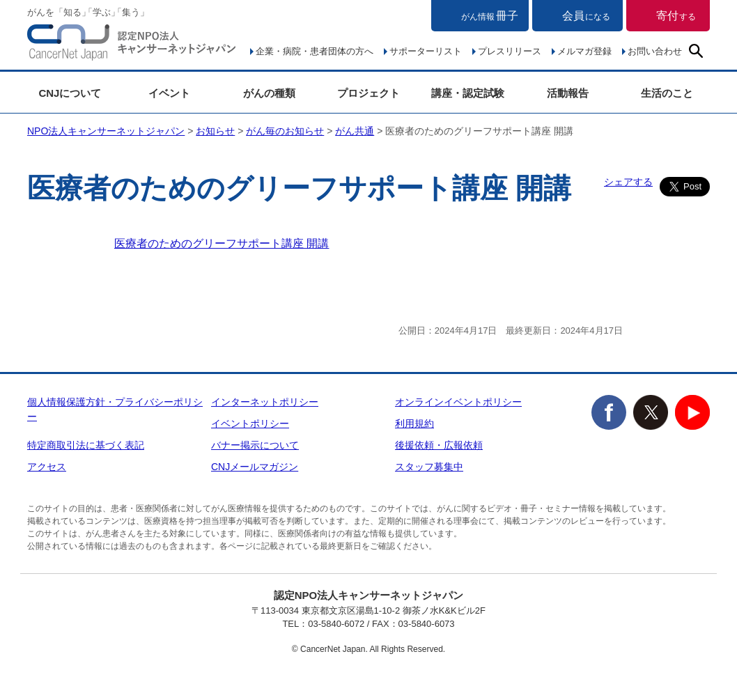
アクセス (47, 467)
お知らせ (215, 131)
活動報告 (568, 93)
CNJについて (70, 93)
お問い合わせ (655, 51)
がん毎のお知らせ (285, 131)
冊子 (490, 16)
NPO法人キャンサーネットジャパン (132, 45)
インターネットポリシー (265, 402)
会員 (586, 16)
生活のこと (667, 93)
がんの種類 (269, 93)
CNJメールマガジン (255, 467)
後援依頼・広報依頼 (439, 445)
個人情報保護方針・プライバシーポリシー (115, 409)
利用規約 (414, 423)
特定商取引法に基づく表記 (86, 445)
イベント (169, 93)
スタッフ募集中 (429, 467)
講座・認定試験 (468, 93)
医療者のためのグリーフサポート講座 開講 (222, 243)
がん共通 (355, 131)
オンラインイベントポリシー (458, 402)
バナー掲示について (255, 445)
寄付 (676, 16)
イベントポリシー (250, 423)
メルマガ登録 (584, 51)
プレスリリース (510, 51)
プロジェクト (368, 93)
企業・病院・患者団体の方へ (315, 51)
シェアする (628, 182)
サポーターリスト (426, 51)
